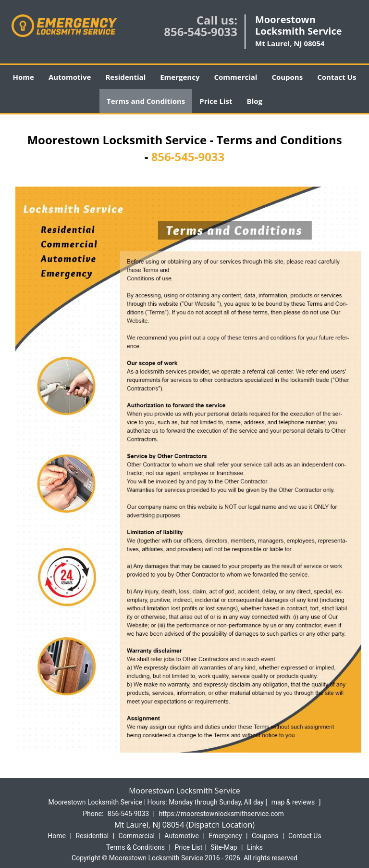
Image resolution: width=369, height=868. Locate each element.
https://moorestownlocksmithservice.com (221, 814)
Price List (216, 101)
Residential (125, 77)
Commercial (235, 77)
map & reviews (294, 802)
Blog (255, 101)
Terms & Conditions (135, 847)
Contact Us (337, 77)
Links (255, 847)
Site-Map (224, 847)
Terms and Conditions (146, 101)
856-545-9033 (201, 31)
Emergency (180, 77)
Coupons (287, 77)
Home (24, 77)
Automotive (70, 77)
